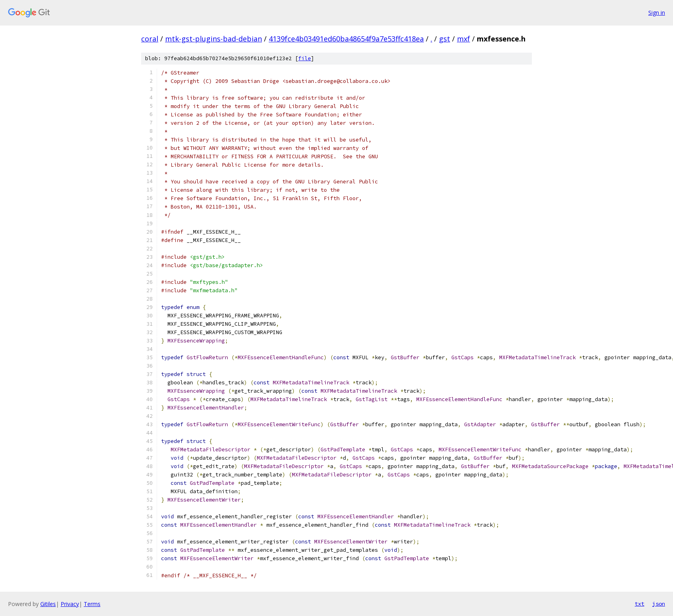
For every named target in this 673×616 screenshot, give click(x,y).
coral (150, 39)
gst (445, 39)
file (305, 58)
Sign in (657, 13)
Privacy (70, 604)
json (659, 604)
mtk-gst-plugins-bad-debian (214, 39)
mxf (463, 39)
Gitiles (48, 604)
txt (640, 604)
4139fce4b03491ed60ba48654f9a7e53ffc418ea (346, 39)
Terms (92, 604)
